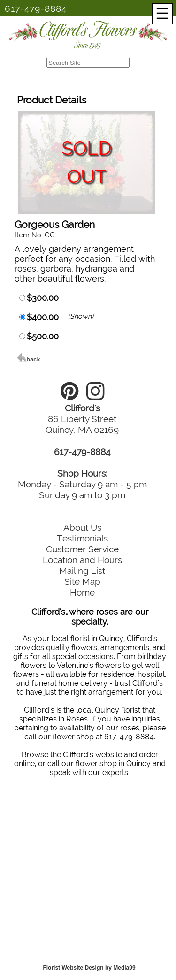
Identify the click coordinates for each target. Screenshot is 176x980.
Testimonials (82, 538)
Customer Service (82, 549)
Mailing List (82, 571)
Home (82, 592)
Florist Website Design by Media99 (89, 968)
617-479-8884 (36, 8)
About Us (82, 527)
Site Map (82, 581)
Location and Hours (82, 560)
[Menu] (162, 14)
